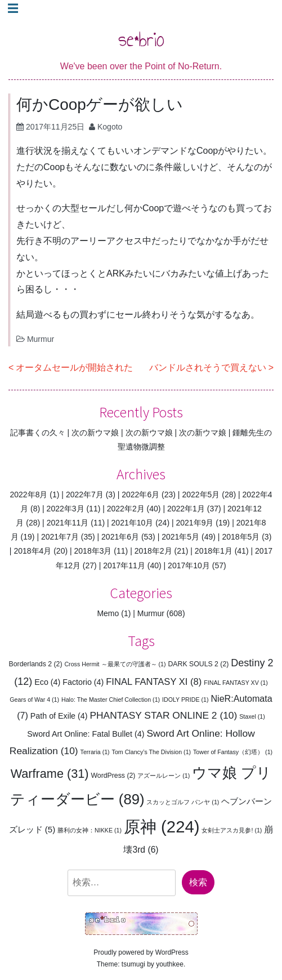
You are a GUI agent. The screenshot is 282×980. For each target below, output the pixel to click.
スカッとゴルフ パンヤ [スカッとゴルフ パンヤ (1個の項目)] (183, 802)
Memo (108, 613)
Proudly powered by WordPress (141, 952)
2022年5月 (201, 495)
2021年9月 (195, 523)
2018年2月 (153, 551)
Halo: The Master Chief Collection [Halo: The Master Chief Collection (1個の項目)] (111, 700)
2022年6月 (140, 495)
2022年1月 (186, 509)
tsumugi (133, 964)
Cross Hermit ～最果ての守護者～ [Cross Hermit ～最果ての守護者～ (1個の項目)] (115, 664)
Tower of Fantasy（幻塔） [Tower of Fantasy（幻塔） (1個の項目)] (233, 752)
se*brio (141, 39)
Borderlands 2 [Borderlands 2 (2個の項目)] (36, 664)
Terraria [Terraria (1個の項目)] (95, 752)
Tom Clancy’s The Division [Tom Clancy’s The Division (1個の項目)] (152, 752)
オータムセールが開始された (74, 367)
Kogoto (110, 127)
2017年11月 (124, 565)
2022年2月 (126, 509)
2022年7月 (85, 495)
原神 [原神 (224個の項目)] (162, 827)
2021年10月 (133, 523)
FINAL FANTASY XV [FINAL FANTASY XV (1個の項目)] (236, 683)
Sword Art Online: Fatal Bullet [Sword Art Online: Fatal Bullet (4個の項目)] (86, 734)
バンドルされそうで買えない (208, 367)
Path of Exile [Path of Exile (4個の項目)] (59, 716)
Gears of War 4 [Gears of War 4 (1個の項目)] (34, 700)
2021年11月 (68, 523)
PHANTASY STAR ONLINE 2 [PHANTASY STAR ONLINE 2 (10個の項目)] (163, 715)
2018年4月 (32, 551)
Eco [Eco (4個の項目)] (47, 682)
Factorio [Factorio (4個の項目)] (83, 682)
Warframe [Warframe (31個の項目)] (50, 774)
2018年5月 (241, 537)
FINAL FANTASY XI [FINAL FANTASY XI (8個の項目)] (154, 682)
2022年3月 (66, 509)
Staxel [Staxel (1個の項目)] (252, 716)
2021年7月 (60, 537)
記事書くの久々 (38, 433)
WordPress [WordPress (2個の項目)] (113, 776)
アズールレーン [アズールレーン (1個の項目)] (164, 776)
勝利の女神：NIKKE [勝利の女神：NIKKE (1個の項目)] (89, 830)
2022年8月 (29, 495)
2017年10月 (189, 565)
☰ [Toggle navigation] (13, 8)
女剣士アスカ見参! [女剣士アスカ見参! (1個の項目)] (232, 830)
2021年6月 (120, 537)
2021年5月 (180, 537)
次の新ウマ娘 (95, 433)
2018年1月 (214, 551)
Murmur (41, 339)
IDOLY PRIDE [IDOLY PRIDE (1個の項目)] (185, 700)
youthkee (170, 964)
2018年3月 (93, 551)
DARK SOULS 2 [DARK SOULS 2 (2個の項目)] (198, 664)
